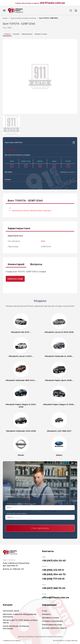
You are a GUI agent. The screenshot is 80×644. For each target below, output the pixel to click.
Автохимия (58, 637)
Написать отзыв (15, 279)
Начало (5, 18)
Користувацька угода (52, 625)
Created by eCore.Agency (12, 640)
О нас (45, 611)
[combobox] (68, 172)
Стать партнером (40, 528)
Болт (43, 241)
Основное (7, 34)
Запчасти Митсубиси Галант (29, 637)
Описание (16, 34)
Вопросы (36, 264)
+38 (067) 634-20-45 (54, 561)
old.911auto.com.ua (52, 3)
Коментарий (16, 264)
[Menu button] (4, 10)
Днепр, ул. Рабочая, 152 (13, 569)
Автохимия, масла (11, 611)
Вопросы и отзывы (41, 34)
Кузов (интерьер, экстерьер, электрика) (23, 18)
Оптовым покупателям (52, 621)
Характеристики (27, 34)
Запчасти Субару (46, 637)
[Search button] (71, 10)
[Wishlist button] (74, 143)
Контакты (46, 614)
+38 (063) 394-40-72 (54, 574)
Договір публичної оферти (54, 628)
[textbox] (67, 172)
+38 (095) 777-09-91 (53, 579)
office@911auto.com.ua (55, 598)
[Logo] (16, 10)
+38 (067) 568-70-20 (54, 588)
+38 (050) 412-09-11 (53, 570)
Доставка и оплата (50, 618)
